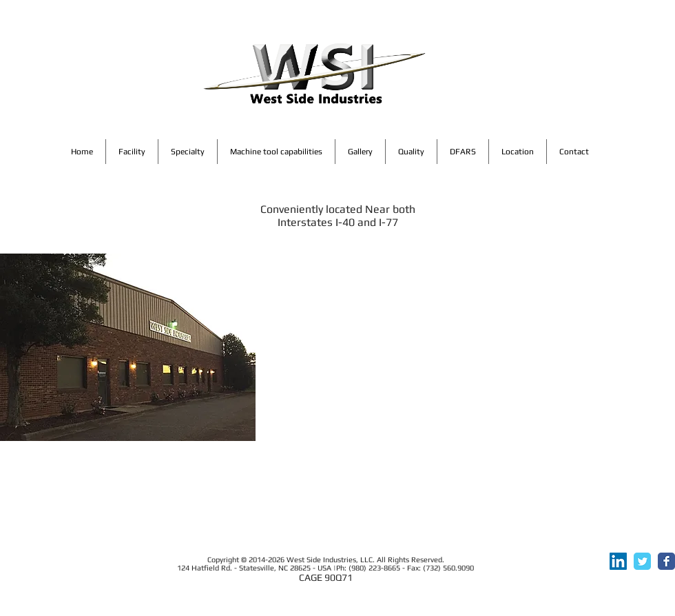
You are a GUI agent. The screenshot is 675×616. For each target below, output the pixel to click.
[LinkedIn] (618, 561)
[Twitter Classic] (642, 561)
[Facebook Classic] (666, 561)
